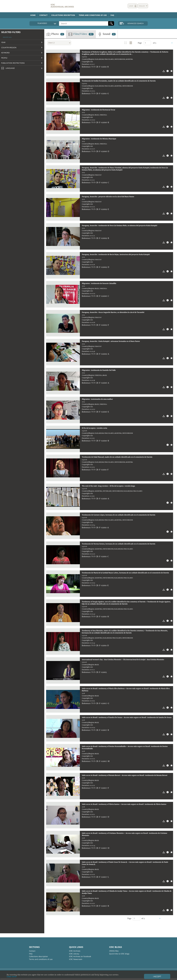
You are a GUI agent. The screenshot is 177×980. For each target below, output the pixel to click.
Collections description (63, 15)
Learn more (12, 977)
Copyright (86, 62)
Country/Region (9, 48)
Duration (85, 64)
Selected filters (11, 32)
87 (91, 34)
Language (8, 68)
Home (33, 15)
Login (131, 6)
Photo (55, 34)
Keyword (5, 53)
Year (3, 42)
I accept (157, 976)
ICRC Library (74, 954)
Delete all (7, 37)
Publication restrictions (13, 63)
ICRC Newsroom (76, 959)
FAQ (112, 15)
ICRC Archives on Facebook (80, 956)
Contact (43, 15)
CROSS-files (114, 951)
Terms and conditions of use (93, 15)
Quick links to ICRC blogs (119, 954)
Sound (107, 34)
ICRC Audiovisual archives (62, 6)
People (4, 58)
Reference (86, 67)
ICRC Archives (75, 951)
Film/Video (81, 34)
